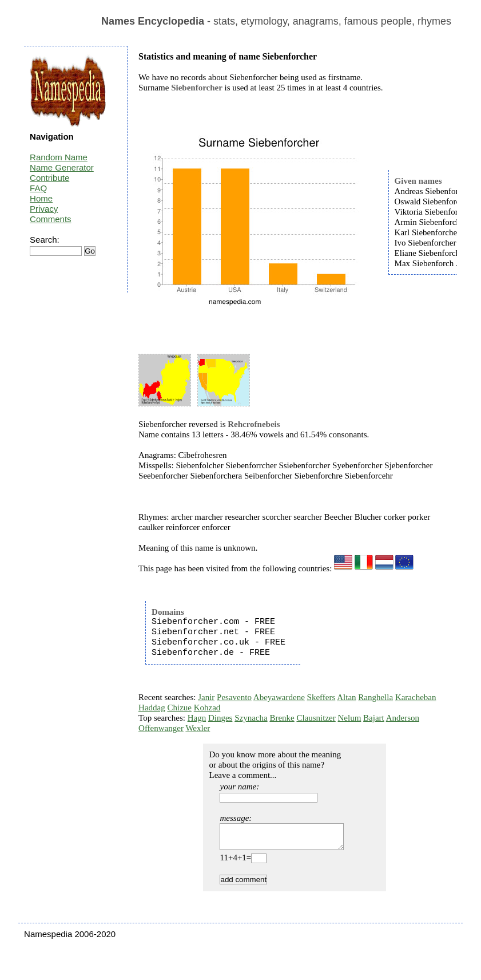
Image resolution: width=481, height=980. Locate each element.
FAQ (38, 188)
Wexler (198, 728)
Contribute (49, 178)
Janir (206, 697)
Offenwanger (161, 728)
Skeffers (321, 697)
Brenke (282, 718)
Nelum (350, 718)
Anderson (403, 718)
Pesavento (234, 697)
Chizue (179, 708)
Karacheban (416, 697)
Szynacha (251, 718)
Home (41, 198)
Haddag (152, 708)
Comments (51, 219)
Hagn (197, 718)
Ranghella (375, 697)
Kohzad (207, 708)
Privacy (44, 209)
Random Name (59, 157)
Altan (346, 697)
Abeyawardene (279, 697)
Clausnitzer (316, 718)
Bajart (374, 718)
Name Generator (62, 167)
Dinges (220, 718)
